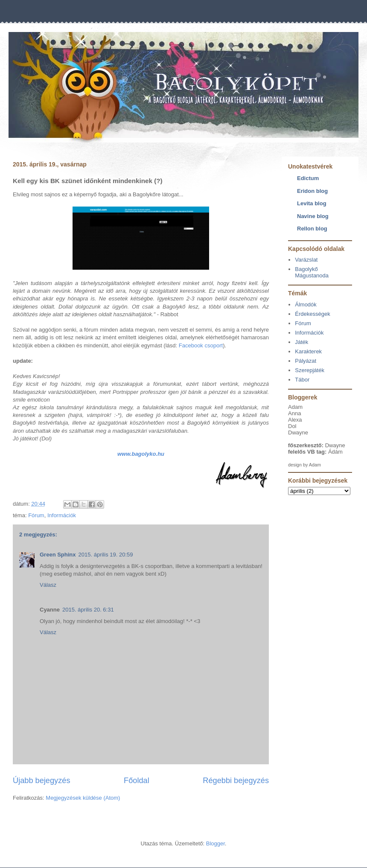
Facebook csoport (201, 345)
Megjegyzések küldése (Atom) (83, 798)
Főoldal (137, 781)
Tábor (302, 380)
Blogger (216, 843)
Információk (62, 515)
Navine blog (313, 216)
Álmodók (306, 304)
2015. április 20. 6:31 (88, 610)
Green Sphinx (58, 555)
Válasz (48, 585)
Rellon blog (312, 229)
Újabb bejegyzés (41, 781)
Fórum (36, 515)
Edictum (308, 178)
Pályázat (306, 361)
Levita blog (312, 203)
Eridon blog (312, 191)
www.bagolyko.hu (141, 454)
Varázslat (306, 260)
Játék (301, 342)
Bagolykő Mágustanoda (312, 272)
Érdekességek (312, 314)
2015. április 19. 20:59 (106, 555)
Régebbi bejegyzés (236, 781)
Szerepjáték (310, 370)
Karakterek (308, 351)
